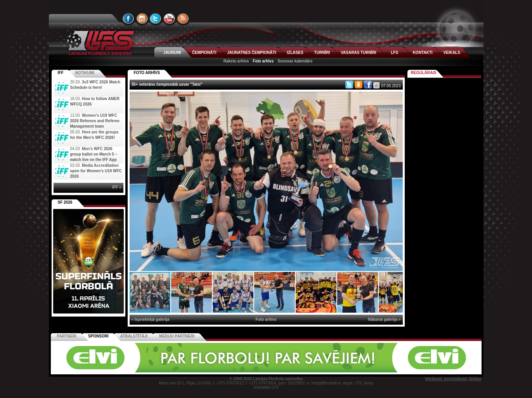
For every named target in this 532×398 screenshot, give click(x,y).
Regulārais (424, 73)
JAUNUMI (172, 53)
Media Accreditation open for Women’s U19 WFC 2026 (96, 171)
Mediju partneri (177, 336)
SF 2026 (65, 202)
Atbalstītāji (134, 336)
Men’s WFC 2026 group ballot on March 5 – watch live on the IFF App (94, 154)
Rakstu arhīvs (236, 61)
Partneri (67, 336)
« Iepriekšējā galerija (151, 319)
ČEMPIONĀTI (204, 53)
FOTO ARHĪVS (147, 73)
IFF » (117, 187)
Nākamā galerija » (384, 319)
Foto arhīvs (263, 61)
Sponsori (98, 336)
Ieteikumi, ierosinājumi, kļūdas (453, 379)
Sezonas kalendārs (295, 61)
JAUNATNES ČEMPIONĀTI (251, 53)
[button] (396, 99)
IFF (61, 73)
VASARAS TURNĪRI (358, 53)
